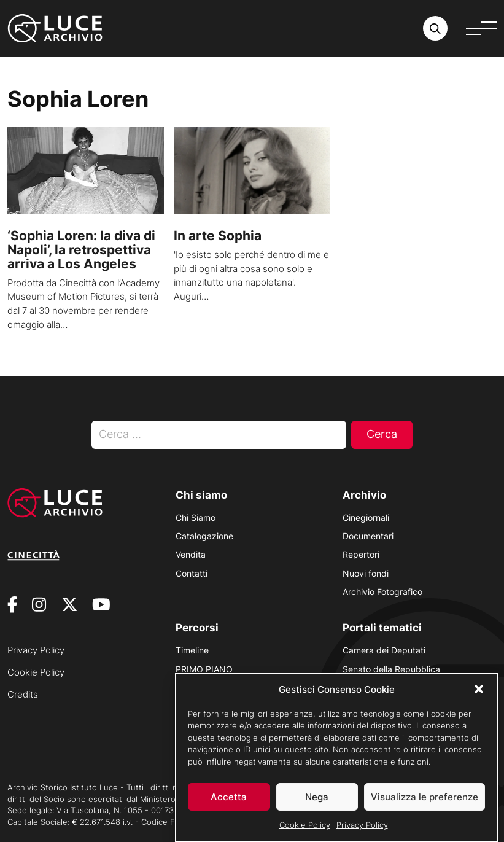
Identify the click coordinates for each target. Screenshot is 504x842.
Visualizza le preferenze (425, 807)
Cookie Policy (305, 835)
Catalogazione (204, 536)
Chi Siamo (196, 517)
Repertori (361, 554)
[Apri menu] (481, 28)
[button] (479, 700)
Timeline (192, 650)
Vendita (191, 554)
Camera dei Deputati (384, 650)
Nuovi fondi (366, 573)
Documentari (368, 536)
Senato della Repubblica (391, 669)
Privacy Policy (362, 835)
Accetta (229, 807)
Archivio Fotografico (382, 592)
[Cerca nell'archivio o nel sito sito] (435, 28)
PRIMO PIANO (204, 669)
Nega (317, 807)
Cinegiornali (366, 517)
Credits (23, 694)
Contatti (192, 573)
